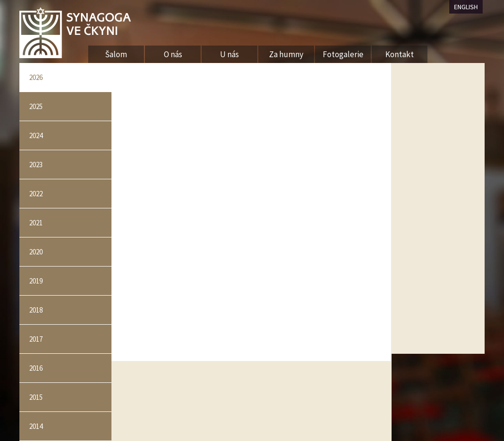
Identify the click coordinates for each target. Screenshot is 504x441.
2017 (36, 339)
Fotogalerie (343, 54)
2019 (36, 281)
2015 (36, 397)
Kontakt (400, 54)
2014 (36, 426)
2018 (36, 310)
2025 (36, 106)
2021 (36, 223)
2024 (36, 135)
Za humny (286, 54)
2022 (36, 194)
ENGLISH (466, 7)
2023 (36, 165)
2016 (36, 368)
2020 (36, 252)
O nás (173, 54)
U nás (229, 54)
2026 (36, 77)
